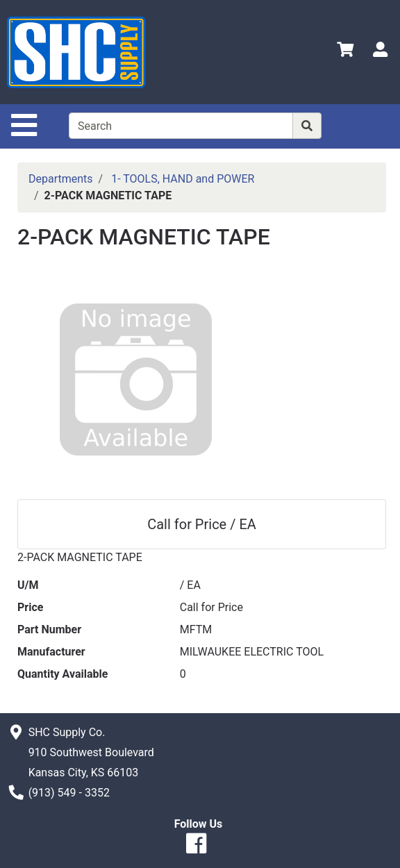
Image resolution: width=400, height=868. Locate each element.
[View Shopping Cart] (345, 52)
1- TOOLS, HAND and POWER (183, 179)
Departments (61, 179)
